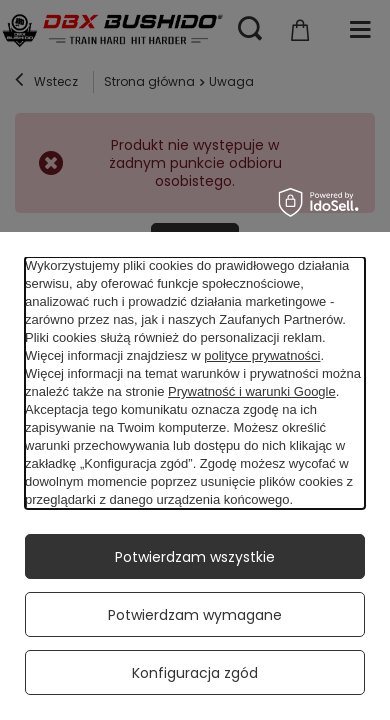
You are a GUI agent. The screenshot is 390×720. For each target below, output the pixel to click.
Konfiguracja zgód (195, 673)
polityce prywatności (262, 355)
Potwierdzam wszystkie (195, 557)
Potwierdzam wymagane (195, 615)
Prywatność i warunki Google (252, 391)
